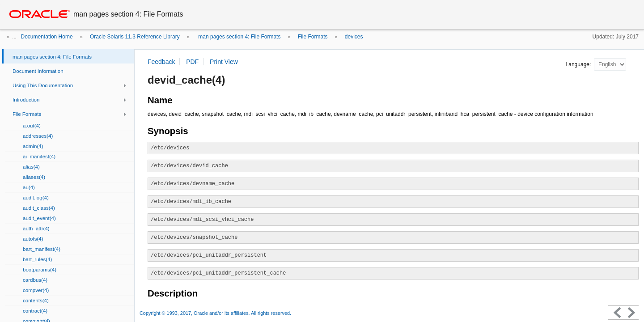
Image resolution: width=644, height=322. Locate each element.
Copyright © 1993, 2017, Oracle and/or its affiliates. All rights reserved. (215, 313)
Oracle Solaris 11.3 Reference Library (135, 37)
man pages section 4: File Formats (239, 37)
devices (354, 37)
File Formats (313, 37)
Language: (579, 64)
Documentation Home (47, 37)
